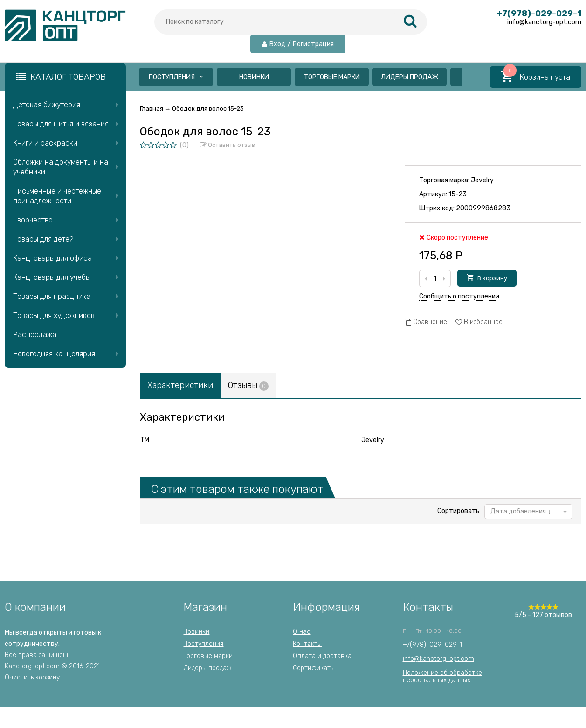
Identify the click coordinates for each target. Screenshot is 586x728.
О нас (302, 632)
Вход (277, 44)
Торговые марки (332, 77)
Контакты (307, 644)
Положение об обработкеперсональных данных (442, 676)
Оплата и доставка (322, 656)
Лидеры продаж (410, 77)
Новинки (254, 77)
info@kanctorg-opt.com (438, 659)
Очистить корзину (32, 677)
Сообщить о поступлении (459, 296)
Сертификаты (314, 668)
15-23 (458, 194)
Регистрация (313, 44)
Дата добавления (521, 511)
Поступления (176, 77)
